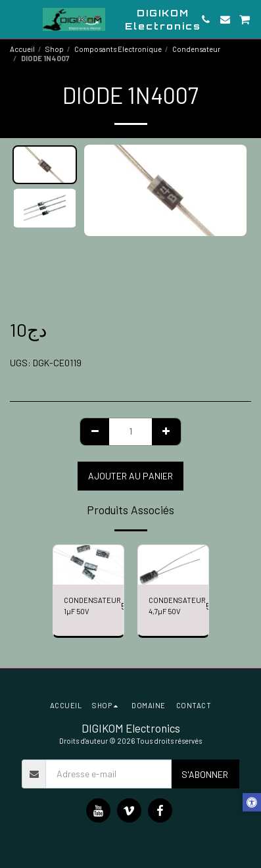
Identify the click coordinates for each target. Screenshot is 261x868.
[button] (14, 19)
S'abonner (205, 774)
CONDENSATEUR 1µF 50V (92, 606)
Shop (55, 49)
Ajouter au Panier (130, 476)
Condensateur (196, 49)
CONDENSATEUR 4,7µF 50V (177, 606)
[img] (88, 565)
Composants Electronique (118, 49)
